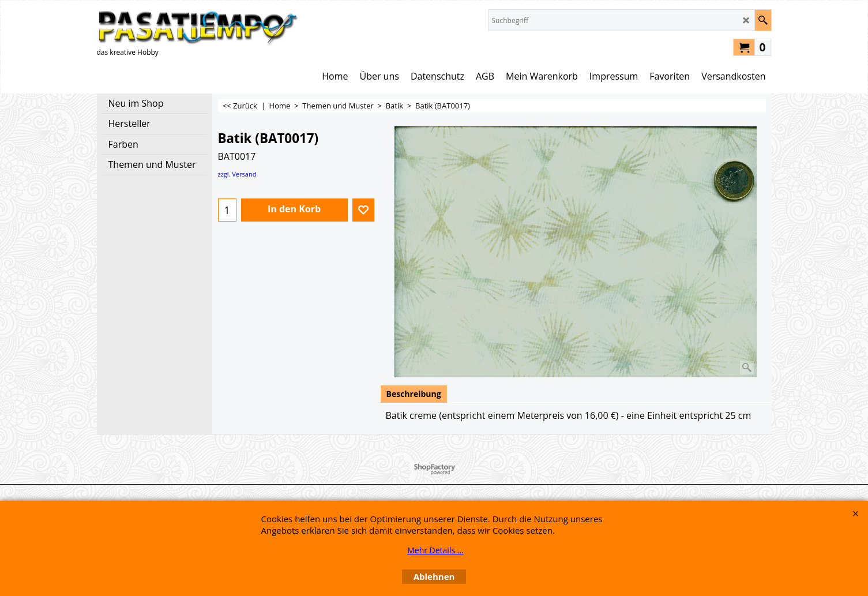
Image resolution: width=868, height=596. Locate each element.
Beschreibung (414, 394)
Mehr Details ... (435, 550)
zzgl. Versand (237, 174)
